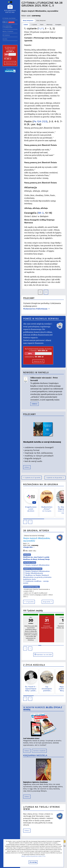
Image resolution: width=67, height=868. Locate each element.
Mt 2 (41, 213)
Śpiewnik (6, 35)
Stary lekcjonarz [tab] (41, 20)
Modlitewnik (8, 31)
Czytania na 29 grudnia (55, 478)
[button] (25, 522)
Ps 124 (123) (40, 121)
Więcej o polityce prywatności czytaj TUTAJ (33, 856)
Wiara (5, 39)
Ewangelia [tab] (58, 25)
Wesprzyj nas (10, 63)
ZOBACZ (35, 404)
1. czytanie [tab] (34, 25)
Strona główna (9, 18)
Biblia (9, 22)
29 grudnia (47, 602)
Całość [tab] (26, 25)
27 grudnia (29, 602)
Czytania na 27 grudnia (32, 478)
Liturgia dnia (29, 547)
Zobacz (27, 467)
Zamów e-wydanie (39, 751)
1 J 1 (41, 28)
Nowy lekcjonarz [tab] (28, 20)
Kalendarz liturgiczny (8, 27)
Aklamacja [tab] (49, 25)
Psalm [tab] (42, 25)
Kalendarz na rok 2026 (43, 655)
